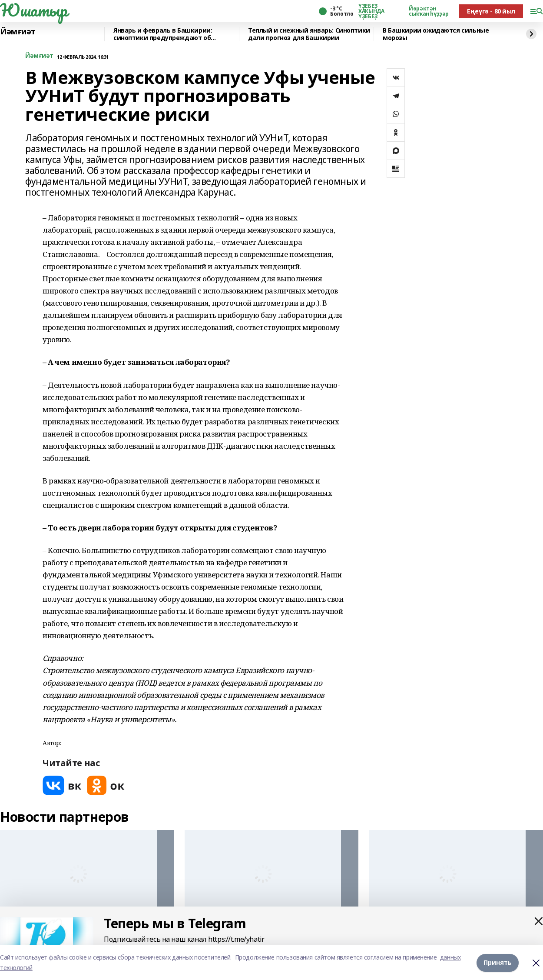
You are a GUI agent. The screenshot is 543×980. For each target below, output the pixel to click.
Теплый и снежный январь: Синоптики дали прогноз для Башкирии (309, 34)
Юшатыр (33, 10)
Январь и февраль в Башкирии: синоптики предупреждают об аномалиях (163, 34)
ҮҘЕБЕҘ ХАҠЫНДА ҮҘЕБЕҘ (371, 11)
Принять (498, 962)
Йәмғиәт (18, 32)
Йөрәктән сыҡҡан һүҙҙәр (429, 11)
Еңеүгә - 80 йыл (491, 11)
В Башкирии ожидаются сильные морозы (436, 34)
